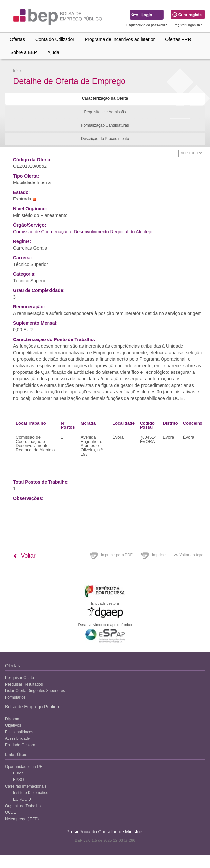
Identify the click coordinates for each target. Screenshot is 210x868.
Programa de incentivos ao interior (120, 39)
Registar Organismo (188, 25)
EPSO (19, 780)
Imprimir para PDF (117, 555)
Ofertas (17, 39)
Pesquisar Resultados (24, 684)
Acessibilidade (17, 738)
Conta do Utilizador (55, 39)
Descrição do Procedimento (105, 139)
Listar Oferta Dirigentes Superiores (35, 691)
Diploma (12, 719)
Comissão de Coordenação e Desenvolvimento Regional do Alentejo (83, 232)
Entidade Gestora (20, 745)
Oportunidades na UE (24, 767)
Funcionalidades (19, 732)
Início (18, 71)
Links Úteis (16, 755)
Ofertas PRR (178, 39)
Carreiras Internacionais (26, 786)
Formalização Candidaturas (105, 125)
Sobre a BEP (24, 52)
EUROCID (22, 799)
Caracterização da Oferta (105, 98)
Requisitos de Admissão (105, 112)
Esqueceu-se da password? (147, 25)
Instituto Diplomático (31, 793)
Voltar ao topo (189, 555)
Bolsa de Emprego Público (32, 707)
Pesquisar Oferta (19, 678)
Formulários (15, 697)
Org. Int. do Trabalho (23, 806)
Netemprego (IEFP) (22, 819)
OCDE (10, 812)
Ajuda (53, 52)
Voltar (24, 556)
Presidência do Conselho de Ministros (105, 832)
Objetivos (13, 725)
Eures (18, 773)
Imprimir (159, 555)
